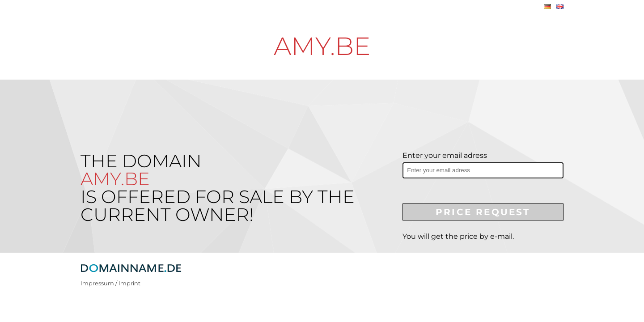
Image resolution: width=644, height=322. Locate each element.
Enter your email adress (445, 155)
